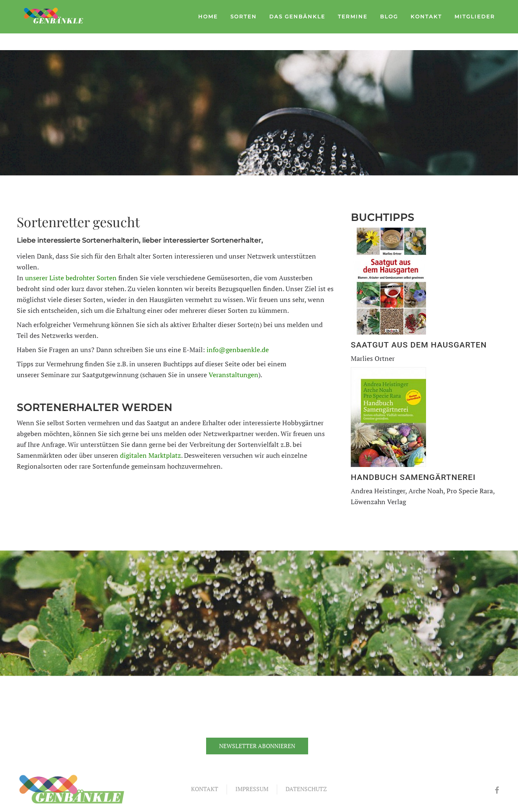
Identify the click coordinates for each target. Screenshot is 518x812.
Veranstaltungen (233, 375)
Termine (353, 16)
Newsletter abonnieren (257, 746)
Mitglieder (475, 16)
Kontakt (426, 16)
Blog (389, 16)
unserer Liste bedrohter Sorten (71, 278)
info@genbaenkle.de (238, 350)
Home (208, 16)
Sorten (244, 16)
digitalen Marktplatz (151, 455)
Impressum (252, 789)
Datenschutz (306, 789)
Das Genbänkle (297, 16)
